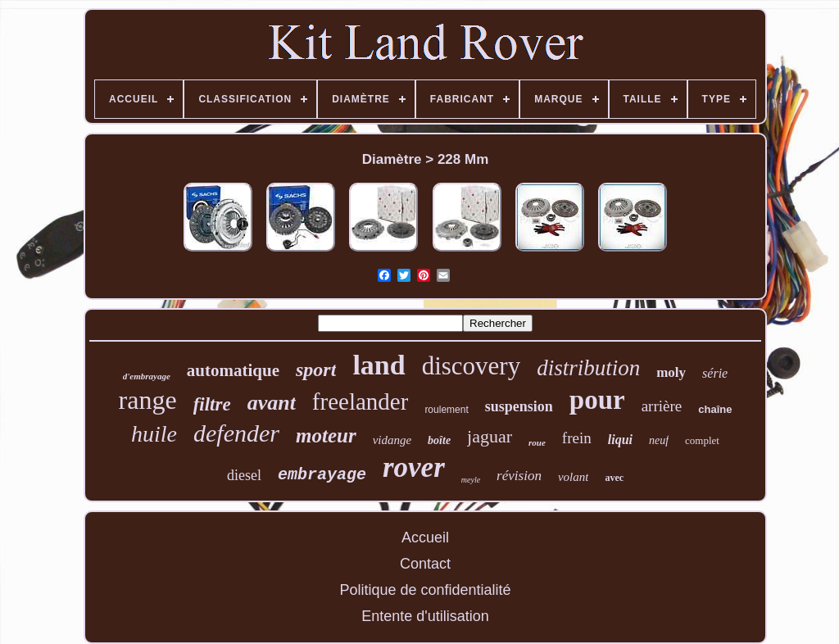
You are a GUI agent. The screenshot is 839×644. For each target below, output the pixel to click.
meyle (471, 480)
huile (154, 434)
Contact (425, 564)
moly (671, 372)
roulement (446, 410)
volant (574, 477)
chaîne (715, 409)
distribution (588, 368)
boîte (439, 440)
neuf (659, 440)
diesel (244, 475)
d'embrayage (147, 376)
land (379, 365)
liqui (620, 440)
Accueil (425, 537)
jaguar (490, 436)
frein (577, 438)
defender (236, 433)
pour (597, 400)
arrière (662, 406)
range (148, 400)
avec (614, 478)
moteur (326, 435)
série (715, 373)
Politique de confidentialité (425, 590)
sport (316, 370)
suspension (519, 406)
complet (702, 440)
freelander (361, 401)
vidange (392, 440)
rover (414, 467)
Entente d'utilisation (425, 616)
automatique (233, 370)
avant (272, 403)
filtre (212, 404)
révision (519, 476)
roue (537, 442)
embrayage (322, 475)
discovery (472, 366)
